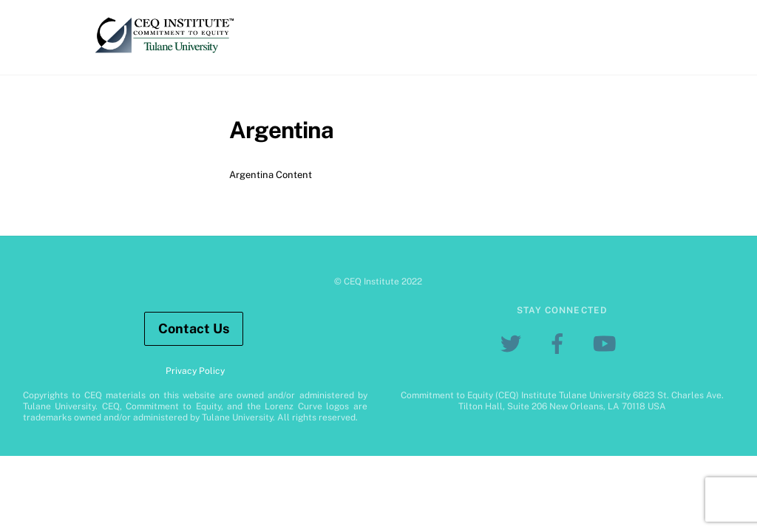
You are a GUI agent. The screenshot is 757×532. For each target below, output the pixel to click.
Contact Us (194, 328)
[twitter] (513, 343)
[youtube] (607, 343)
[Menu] (712, 20)
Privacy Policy (195, 371)
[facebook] (560, 343)
